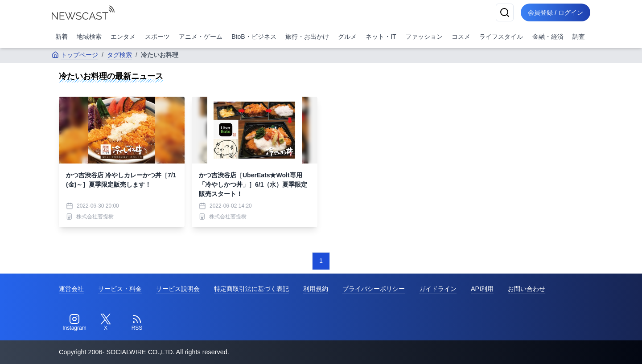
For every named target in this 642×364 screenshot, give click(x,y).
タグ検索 (119, 55)
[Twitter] (106, 323)
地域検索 (89, 37)
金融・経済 (548, 37)
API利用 (482, 289)
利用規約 (316, 289)
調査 (579, 37)
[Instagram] (74, 323)
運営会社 (71, 289)
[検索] (505, 12)
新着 (62, 37)
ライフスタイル (501, 37)
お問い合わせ (527, 289)
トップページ (75, 55)
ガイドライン (438, 289)
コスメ (461, 37)
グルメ (347, 37)
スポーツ (157, 37)
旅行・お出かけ (307, 37)
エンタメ (123, 37)
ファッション (424, 37)
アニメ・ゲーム (201, 37)
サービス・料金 (120, 289)
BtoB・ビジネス (254, 37)
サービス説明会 (178, 289)
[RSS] (137, 323)
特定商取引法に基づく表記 (251, 289)
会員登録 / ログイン (556, 12)
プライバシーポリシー (374, 289)
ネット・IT (381, 37)
